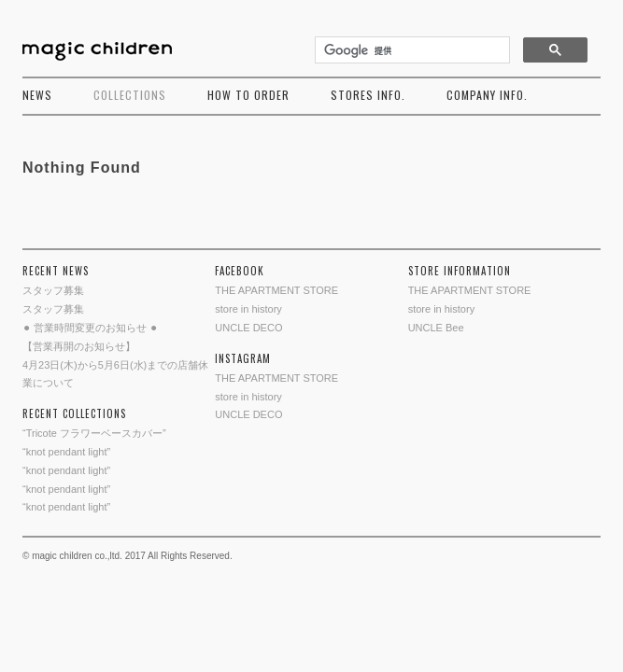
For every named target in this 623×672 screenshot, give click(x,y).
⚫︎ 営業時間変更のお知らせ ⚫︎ (90, 328)
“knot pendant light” (66, 452)
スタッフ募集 (53, 290)
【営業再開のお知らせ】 (79, 346)
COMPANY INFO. (487, 95)
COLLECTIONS (130, 95)
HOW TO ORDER (248, 95)
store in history (248, 309)
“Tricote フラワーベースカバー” (94, 433)
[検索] (411, 50)
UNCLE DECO (248, 328)
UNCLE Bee (436, 328)
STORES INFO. (368, 95)
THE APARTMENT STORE (276, 290)
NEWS (37, 95)
